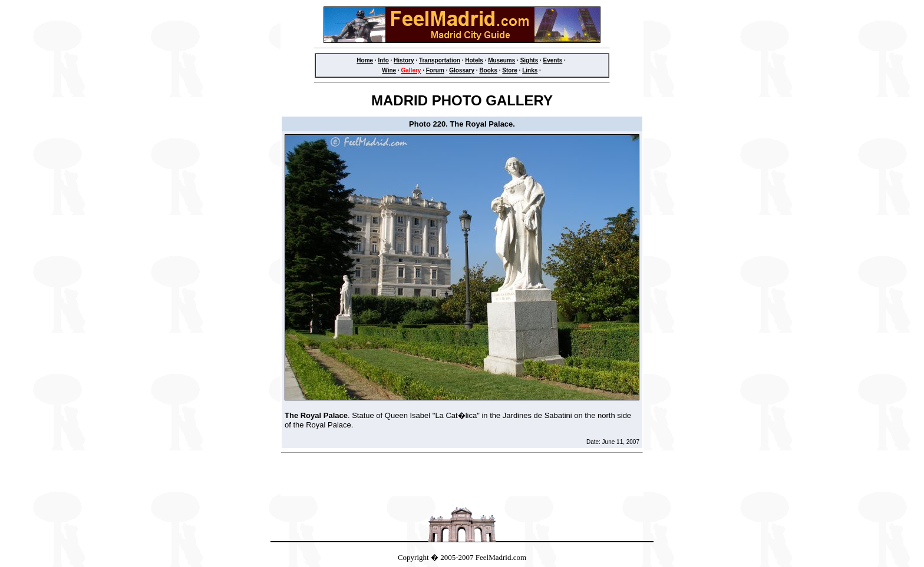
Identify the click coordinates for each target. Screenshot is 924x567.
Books (488, 70)
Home (365, 60)
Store (510, 70)
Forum (435, 70)
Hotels (474, 60)
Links (530, 70)
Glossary (462, 70)
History (404, 60)
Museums (501, 60)
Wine (389, 70)
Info (383, 60)
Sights (529, 60)
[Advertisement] (462, 478)
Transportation (440, 60)
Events (553, 60)
